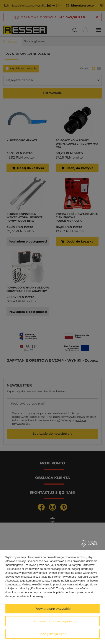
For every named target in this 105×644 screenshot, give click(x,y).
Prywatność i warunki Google (80, 577)
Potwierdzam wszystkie (53, 609)
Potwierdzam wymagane (52, 621)
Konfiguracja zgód (52, 634)
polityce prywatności (35, 573)
